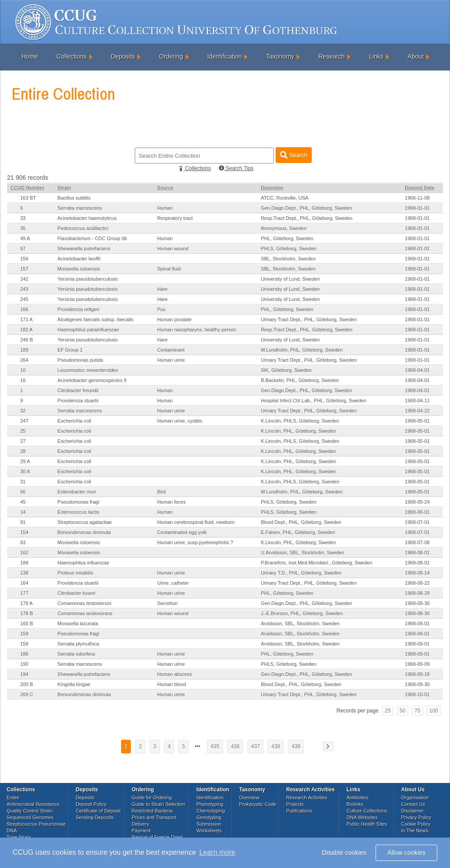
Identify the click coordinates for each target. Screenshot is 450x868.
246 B (27, 340)
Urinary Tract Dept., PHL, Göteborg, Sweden (309, 319)
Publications (299, 811)
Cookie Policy (416, 824)
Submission (209, 824)
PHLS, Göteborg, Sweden (289, 249)
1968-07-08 (417, 542)
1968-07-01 (417, 522)
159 (24, 634)
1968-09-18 (417, 674)
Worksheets (209, 831)
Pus (161, 309)
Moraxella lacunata (78, 623)
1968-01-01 (417, 208)
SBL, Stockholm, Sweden (288, 259)
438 (276, 746)
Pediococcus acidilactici (83, 228)
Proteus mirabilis (76, 573)
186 (24, 654)
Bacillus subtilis (74, 198)
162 (24, 553)
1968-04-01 (417, 370)
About (416, 56)
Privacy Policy (416, 817)
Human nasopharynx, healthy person (197, 330)
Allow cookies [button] (407, 853)
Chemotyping (211, 811)
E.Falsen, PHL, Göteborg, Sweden (298, 532)
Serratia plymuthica (78, 644)
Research (332, 56)
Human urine (171, 360)
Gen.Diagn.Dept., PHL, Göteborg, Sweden (306, 208)
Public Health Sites (367, 824)
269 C (27, 694)
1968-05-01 (417, 421)
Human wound (173, 249)
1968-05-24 (417, 502)
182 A (26, 330)
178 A (26, 603)
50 (403, 711)
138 (24, 573)
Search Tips (236, 168)
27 (23, 441)
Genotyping (209, 817)
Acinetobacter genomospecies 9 (92, 380)
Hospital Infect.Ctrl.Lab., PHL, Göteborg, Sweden (314, 401)
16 (23, 380)
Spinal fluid (169, 269)
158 (24, 644)
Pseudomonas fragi (79, 502)
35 (23, 228)
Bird (162, 492)
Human (165, 208)
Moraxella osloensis (79, 269)
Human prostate (174, 319)
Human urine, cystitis (180, 421)
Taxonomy (280, 56)
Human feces (172, 502)
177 (24, 593)
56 (23, 492)
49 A (25, 238)
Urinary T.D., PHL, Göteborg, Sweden (301, 573)
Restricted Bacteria (152, 811)
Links (376, 56)
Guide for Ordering (152, 798)
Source (165, 188)
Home (30, 56)
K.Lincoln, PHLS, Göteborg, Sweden (300, 421)
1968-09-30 (417, 684)
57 (23, 249)
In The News (415, 831)
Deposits (123, 56)
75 (417, 711)
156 (24, 259)
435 (215, 746)
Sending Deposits (95, 817)
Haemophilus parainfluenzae (88, 330)
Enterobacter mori (77, 492)
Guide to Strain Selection (159, 804)
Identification (225, 56)
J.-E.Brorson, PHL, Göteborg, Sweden (302, 613)
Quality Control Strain (30, 811)
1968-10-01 (417, 694)
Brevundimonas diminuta (84, 532)
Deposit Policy (91, 804)
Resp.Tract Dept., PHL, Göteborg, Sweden (306, 218)
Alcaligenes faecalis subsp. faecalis (96, 319)
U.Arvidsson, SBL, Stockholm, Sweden (302, 553)
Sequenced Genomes (30, 817)
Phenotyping (210, 804)
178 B (27, 613)
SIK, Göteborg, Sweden (286, 370)
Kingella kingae (74, 684)
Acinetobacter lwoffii (79, 259)
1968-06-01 (417, 512)
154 (24, 532)
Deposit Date (420, 188)
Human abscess (175, 674)
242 (24, 279)
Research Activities (307, 798)
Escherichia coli (74, 421)
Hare (162, 289)
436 (235, 746)
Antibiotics (358, 798)
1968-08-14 (417, 573)
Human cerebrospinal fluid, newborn (196, 522)
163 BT (28, 198)
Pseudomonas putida (80, 360)
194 (24, 674)
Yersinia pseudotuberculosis (88, 279)
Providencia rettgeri (79, 309)
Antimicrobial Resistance (33, 804)
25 (23, 431)
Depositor (272, 188)
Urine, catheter (173, 583)
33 (23, 218)
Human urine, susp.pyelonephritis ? (195, 542)
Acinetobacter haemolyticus (87, 218)
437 (255, 746)
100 (434, 711)
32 (23, 411)
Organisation (415, 798)
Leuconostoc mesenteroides (88, 370)
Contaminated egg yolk (182, 532)
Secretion (167, 603)
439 (296, 746)
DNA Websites (362, 817)
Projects (295, 804)
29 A (25, 461)
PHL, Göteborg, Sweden (287, 238)
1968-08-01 (417, 553)
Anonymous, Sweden (284, 228)
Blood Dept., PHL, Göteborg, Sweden (301, 522)
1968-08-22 (417, 583)
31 (23, 482)
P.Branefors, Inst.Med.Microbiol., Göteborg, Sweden (316, 563)
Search (293, 155)
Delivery (140, 824)
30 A (25, 471)
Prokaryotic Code (258, 804)
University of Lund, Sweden (290, 279)
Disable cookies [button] (344, 853)
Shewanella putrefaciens (84, 249)
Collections (71, 56)
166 (24, 309)
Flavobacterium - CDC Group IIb (92, 238)
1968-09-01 (417, 623)
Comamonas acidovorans (85, 613)
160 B (27, 623)
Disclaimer (412, 811)
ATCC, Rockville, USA (284, 198)
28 (23, 451)
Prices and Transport (154, 817)
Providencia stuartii (78, 401)
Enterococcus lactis (79, 512)
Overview (249, 798)
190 (24, 664)
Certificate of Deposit (98, 811)
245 (24, 299)
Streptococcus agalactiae (85, 522)
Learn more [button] (218, 852)
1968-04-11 (417, 401)
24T (24, 421)
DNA (12, 831)
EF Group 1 (70, 350)
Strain (65, 188)
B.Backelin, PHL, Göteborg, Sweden (300, 380)
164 (24, 583)
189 (24, 350)
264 (24, 360)
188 (24, 563)
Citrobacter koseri (77, 593)
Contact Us (413, 804)
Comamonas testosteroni (85, 603)
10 (23, 370)
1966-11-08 (417, 198)
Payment (141, 831)
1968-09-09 (417, 664)
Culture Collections (367, 811)
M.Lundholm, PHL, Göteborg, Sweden (302, 350)
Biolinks (355, 804)
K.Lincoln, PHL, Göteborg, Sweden (298, 431)
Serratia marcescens (80, 208)
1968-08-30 (417, 603)
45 (23, 502)
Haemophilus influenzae (83, 563)
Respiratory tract (175, 218)
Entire (13, 798)
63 (23, 542)
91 (23, 522)
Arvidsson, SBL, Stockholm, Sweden (300, 623)
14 (23, 512)
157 (24, 269)
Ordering (171, 56)
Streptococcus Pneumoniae (36, 824)
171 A (26, 319)
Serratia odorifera (76, 654)
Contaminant (171, 350)
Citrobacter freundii (78, 390)
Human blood (172, 684)
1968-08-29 (417, 593)
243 (24, 289)
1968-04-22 (417, 411)
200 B (27, 684)
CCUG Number (28, 188)
